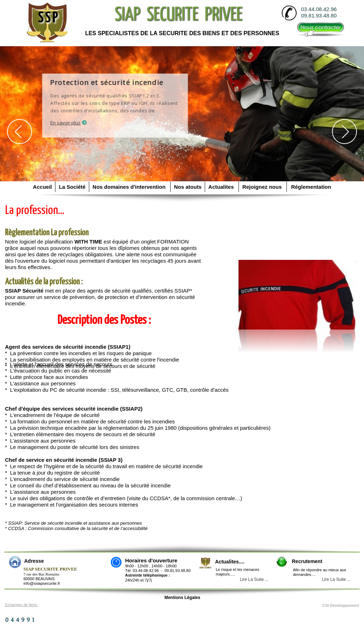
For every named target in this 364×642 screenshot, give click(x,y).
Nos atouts (188, 187)
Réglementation (310, 187)
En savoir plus (73, 123)
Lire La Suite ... (336, 579)
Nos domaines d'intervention (130, 187)
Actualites (222, 187)
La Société (72, 187)
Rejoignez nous (263, 187)
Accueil (43, 187)
